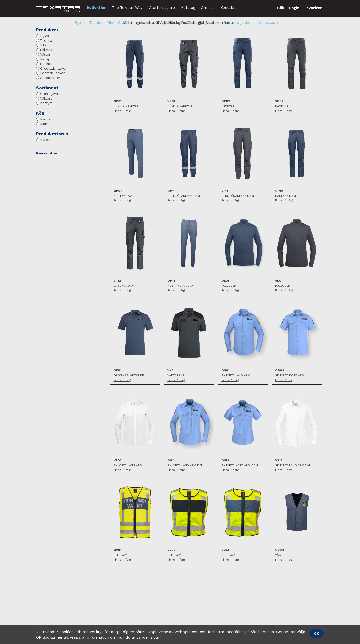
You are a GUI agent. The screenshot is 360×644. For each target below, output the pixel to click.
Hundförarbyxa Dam (184, 196)
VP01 (171, 101)
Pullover (229, 286)
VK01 (171, 371)
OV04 (280, 550)
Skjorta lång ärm (236, 376)
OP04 (118, 191)
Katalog (188, 8)
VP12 (117, 281)
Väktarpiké (176, 376)
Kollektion (97, 8)
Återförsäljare (162, 8)
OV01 (118, 550)
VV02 (171, 550)
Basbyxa (228, 106)
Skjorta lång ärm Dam (186, 465)
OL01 (225, 281)
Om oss (208, 8)
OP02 (226, 101)
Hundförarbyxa (126, 106)
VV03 (225, 550)
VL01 (279, 281)
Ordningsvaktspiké (129, 376)
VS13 (279, 460)
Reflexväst (123, 555)
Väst (279, 555)
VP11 (225, 191)
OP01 (118, 101)
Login (294, 8)
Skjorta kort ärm (290, 376)
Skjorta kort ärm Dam (240, 465)
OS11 (171, 460)
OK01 (118, 371)
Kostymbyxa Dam (181, 286)
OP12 (279, 191)
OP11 (171, 191)
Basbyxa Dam (285, 196)
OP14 (171, 281)
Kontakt (228, 8)
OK (317, 633)
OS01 (225, 371)
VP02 (279, 101)
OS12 (225, 460)
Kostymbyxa (123, 196)
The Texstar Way (127, 8)
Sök (281, 8)
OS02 (280, 371)
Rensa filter (47, 153)
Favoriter (313, 8)
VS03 (118, 460)
